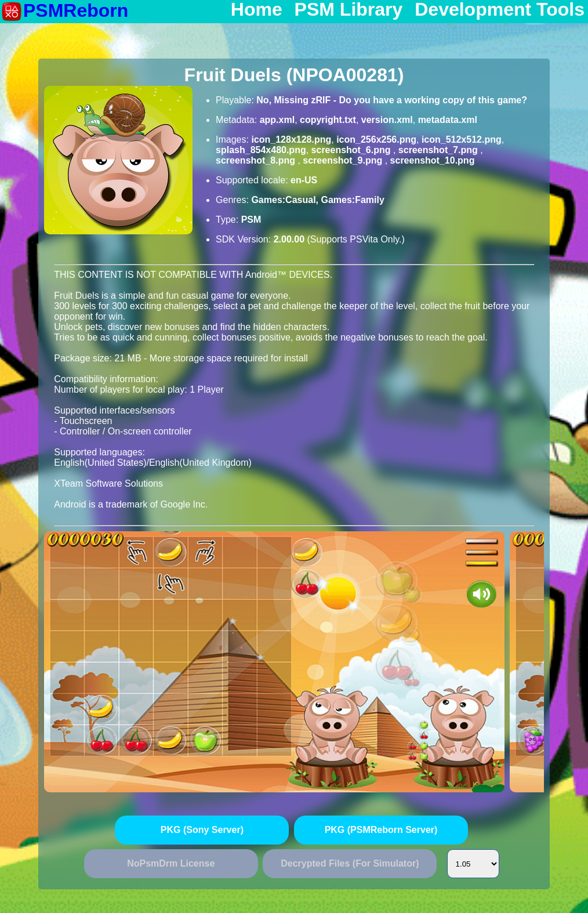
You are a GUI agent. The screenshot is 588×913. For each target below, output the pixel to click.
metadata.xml (448, 120)
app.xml (277, 120)
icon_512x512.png (462, 140)
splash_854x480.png (261, 150)
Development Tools (500, 10)
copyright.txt (328, 120)
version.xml (387, 120)
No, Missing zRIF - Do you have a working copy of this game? (392, 100)
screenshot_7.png (439, 150)
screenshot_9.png (344, 160)
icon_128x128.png (291, 140)
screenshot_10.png (433, 160)
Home (257, 10)
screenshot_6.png (352, 150)
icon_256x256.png (376, 140)
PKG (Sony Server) (202, 830)
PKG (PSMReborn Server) (381, 830)
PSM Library (349, 10)
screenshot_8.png (257, 160)
